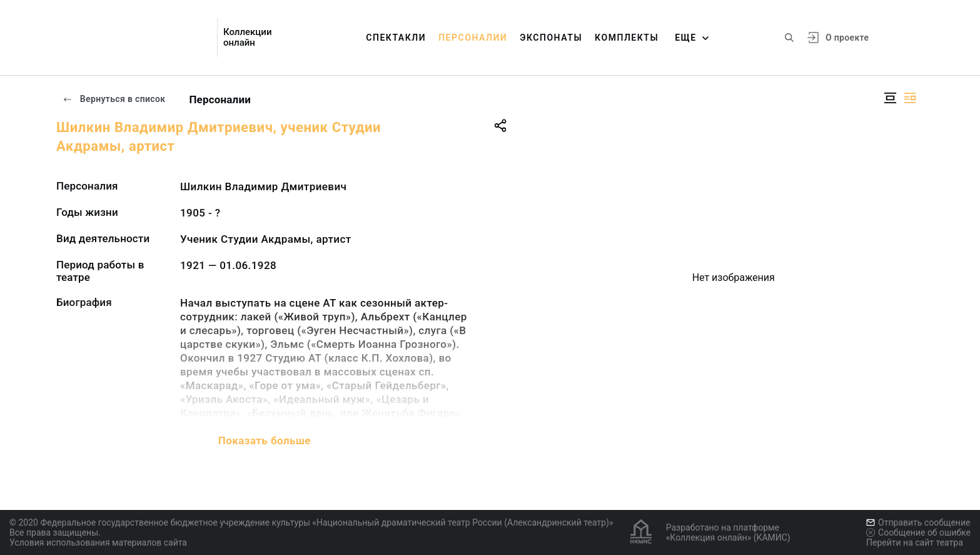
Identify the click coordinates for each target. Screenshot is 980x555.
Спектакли (396, 38)
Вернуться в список (114, 99)
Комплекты (627, 38)
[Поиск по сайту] (789, 38)
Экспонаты (551, 38)
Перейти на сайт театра (915, 542)
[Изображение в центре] (890, 98)
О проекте (847, 38)
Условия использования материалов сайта (98, 542)
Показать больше (265, 440)
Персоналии (473, 38)
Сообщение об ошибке (918, 532)
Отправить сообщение (918, 522)
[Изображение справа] (910, 98)
